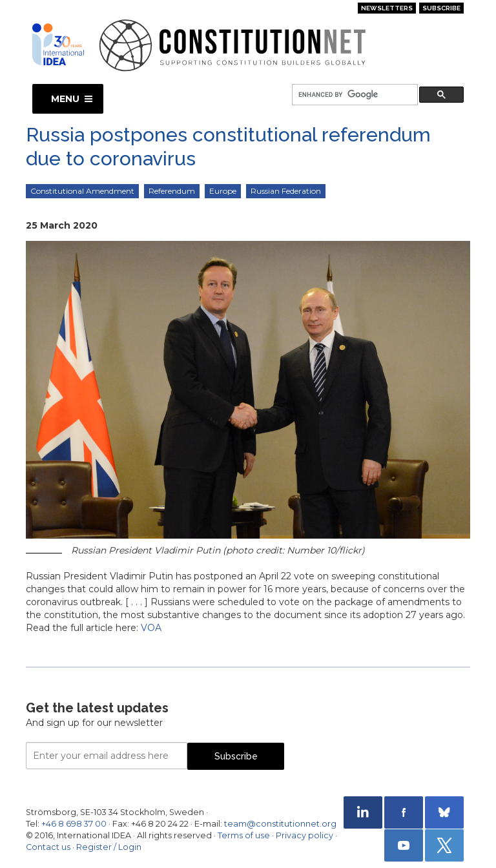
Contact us (48, 847)
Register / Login (109, 847)
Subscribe (441, 8)
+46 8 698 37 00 (74, 824)
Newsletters (387, 8)
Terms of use (244, 835)
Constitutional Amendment (82, 191)
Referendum (172, 191)
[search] (354, 95)
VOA (151, 628)
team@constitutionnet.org (280, 824)
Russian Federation (286, 191)
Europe (223, 191)
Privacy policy (305, 835)
